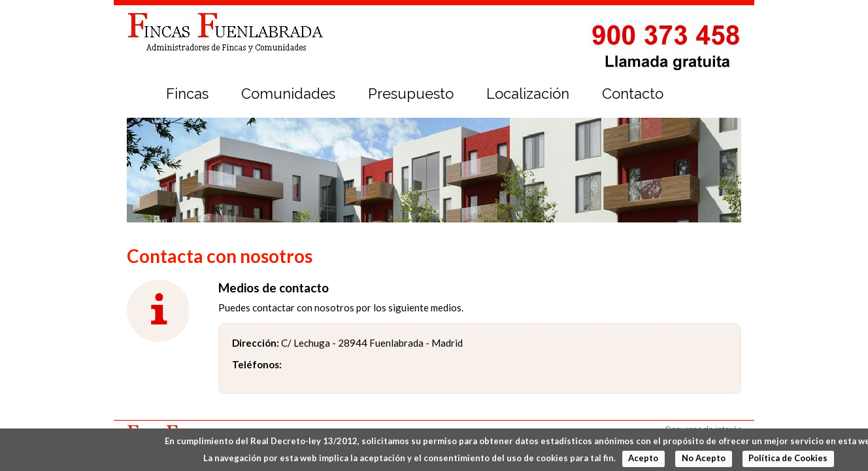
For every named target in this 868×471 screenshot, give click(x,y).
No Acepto (704, 458)
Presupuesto (411, 94)
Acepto (643, 458)
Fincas (187, 94)
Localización (528, 94)
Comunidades (288, 94)
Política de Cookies (788, 458)
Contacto (633, 94)
